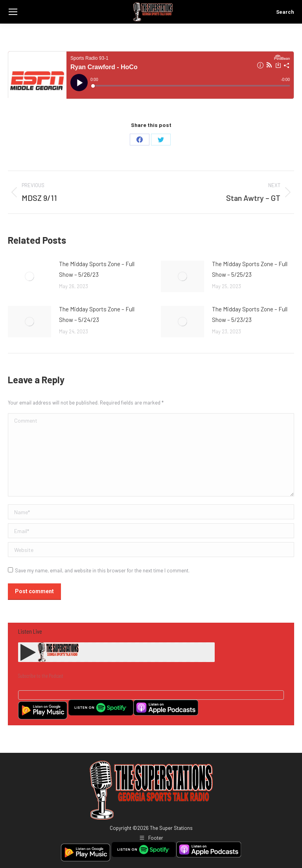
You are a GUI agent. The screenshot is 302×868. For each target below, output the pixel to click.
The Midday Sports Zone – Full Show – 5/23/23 (250, 314)
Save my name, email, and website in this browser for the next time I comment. (102, 570)
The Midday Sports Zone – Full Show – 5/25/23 (250, 269)
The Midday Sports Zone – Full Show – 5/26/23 (97, 269)
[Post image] (29, 276)
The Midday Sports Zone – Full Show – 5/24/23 (97, 314)
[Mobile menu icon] (13, 12)
